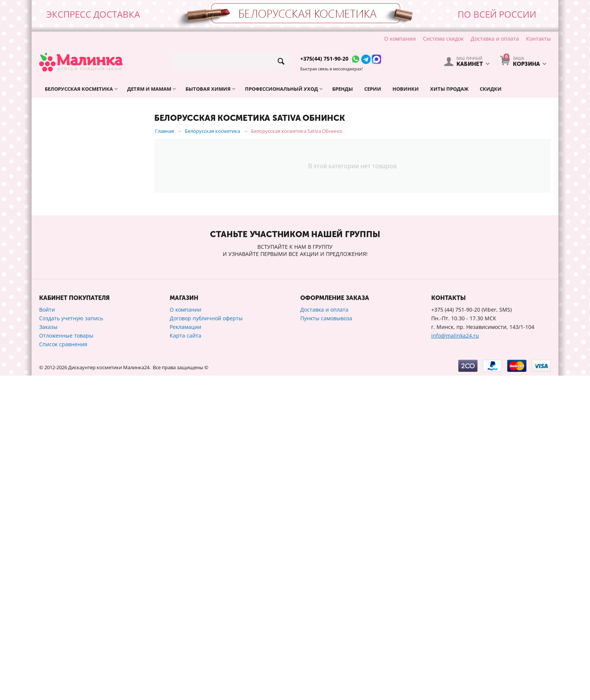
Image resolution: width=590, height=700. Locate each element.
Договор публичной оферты (206, 643)
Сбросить (126, 506)
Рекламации (186, 651)
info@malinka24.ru (455, 660)
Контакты (538, 39)
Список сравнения (63, 669)
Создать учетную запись (71, 643)
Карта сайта (186, 660)
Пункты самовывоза (326, 643)
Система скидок (443, 39)
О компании (400, 39)
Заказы (48, 651)
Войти (47, 634)
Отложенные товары (66, 660)
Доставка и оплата (495, 39)
